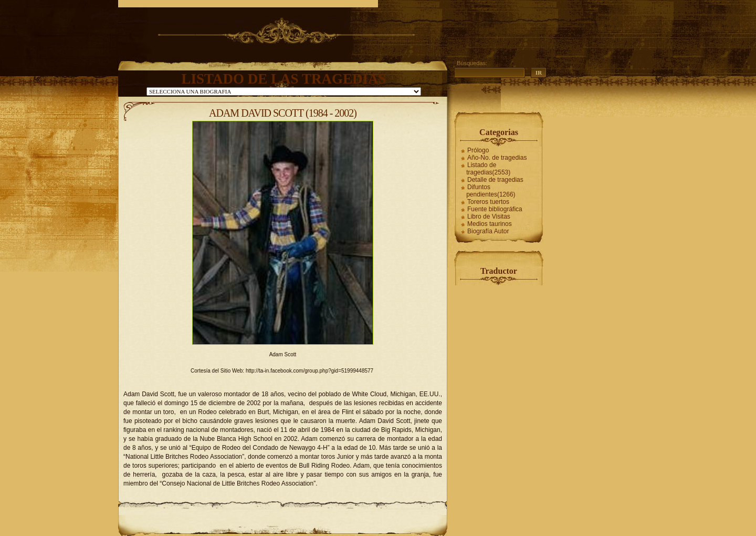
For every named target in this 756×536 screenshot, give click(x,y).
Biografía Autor (488, 231)
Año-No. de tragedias (497, 158)
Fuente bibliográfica (495, 209)
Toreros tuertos (488, 202)
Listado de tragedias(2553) (488, 169)
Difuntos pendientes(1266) (491, 191)
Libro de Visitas (489, 217)
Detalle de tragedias (495, 180)
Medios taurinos (490, 224)
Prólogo (478, 150)
